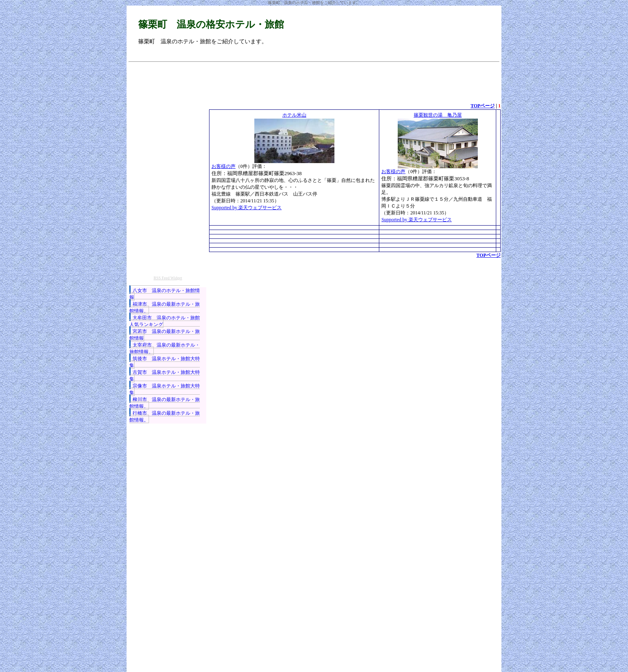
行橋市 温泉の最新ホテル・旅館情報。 (165, 417)
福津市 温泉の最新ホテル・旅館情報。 (165, 308)
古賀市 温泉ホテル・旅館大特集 (165, 376)
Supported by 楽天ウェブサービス (247, 208)
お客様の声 (223, 166)
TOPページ (483, 106)
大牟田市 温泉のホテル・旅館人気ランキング (165, 321)
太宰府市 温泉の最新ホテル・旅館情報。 (165, 348)
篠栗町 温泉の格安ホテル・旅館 (211, 24)
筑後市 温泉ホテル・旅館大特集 (165, 362)
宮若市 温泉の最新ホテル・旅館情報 (165, 335)
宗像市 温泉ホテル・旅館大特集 (165, 389)
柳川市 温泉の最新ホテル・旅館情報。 (165, 403)
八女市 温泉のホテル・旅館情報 (165, 294)
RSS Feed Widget (168, 278)
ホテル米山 (294, 115)
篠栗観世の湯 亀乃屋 (438, 115)
